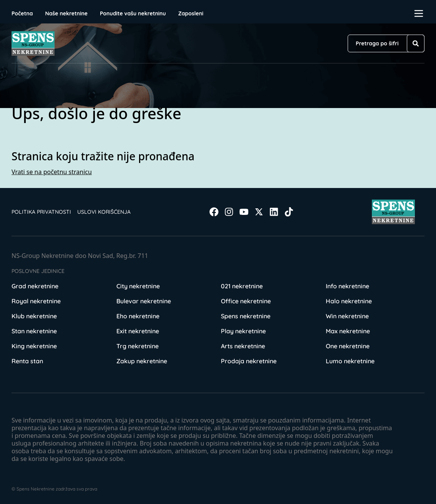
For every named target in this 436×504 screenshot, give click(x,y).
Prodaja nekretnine (249, 361)
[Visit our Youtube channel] (244, 212)
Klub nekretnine (34, 316)
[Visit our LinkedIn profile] (274, 212)
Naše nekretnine (66, 13)
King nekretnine (34, 346)
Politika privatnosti (41, 212)
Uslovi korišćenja (104, 212)
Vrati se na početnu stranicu (52, 172)
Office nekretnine (246, 301)
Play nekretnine (243, 331)
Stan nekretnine (34, 331)
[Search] (416, 43)
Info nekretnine (347, 286)
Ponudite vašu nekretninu (133, 13)
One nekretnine (348, 346)
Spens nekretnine (246, 316)
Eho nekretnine (138, 316)
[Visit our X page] (259, 212)
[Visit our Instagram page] (229, 212)
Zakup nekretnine (142, 361)
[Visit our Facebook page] (214, 212)
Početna (22, 13)
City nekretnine (138, 286)
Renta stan (27, 361)
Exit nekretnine (138, 331)
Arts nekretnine (243, 346)
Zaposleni (191, 13)
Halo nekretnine (349, 301)
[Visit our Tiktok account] (289, 212)
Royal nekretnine (36, 301)
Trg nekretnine (138, 346)
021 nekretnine (242, 286)
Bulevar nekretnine (144, 301)
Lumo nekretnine (350, 361)
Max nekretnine (348, 331)
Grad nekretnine (35, 286)
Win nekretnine (347, 316)
